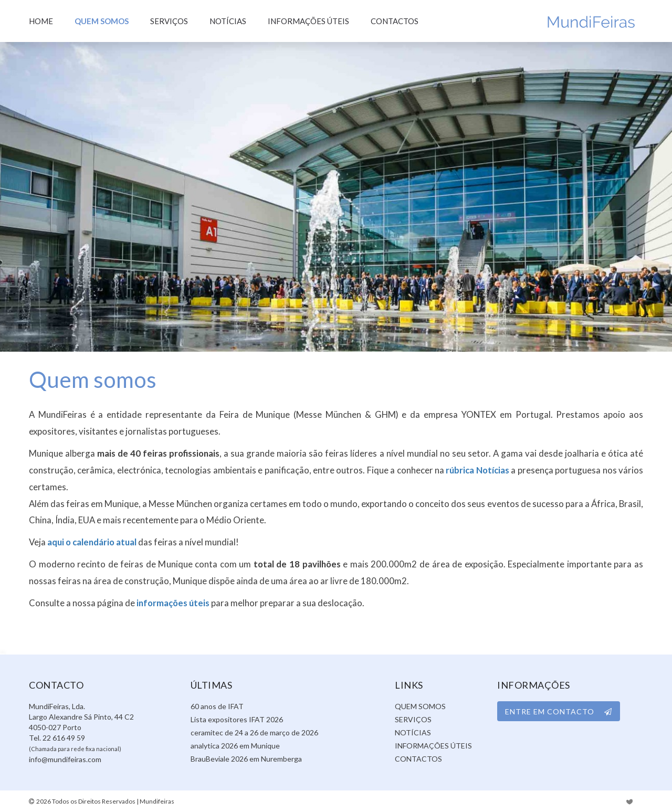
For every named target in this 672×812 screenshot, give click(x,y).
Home (41, 21)
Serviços (169, 21)
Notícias (228, 21)
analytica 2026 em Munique (235, 746)
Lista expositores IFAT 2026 (237, 719)
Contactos (395, 21)
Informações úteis (308, 21)
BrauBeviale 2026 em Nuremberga (246, 759)
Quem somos (102, 21)
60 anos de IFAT (217, 706)
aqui (56, 542)
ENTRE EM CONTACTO (559, 711)
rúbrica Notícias (477, 470)
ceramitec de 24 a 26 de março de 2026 (254, 732)
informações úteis (173, 603)
